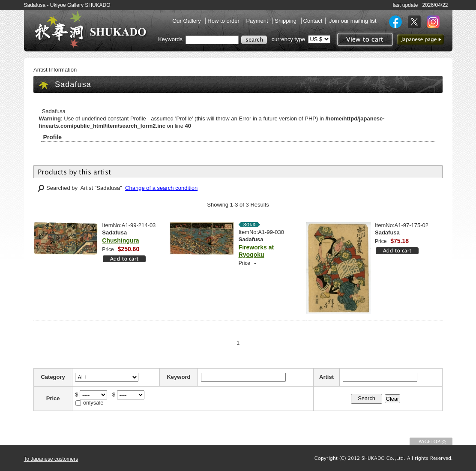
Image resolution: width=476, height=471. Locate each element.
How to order (224, 21)
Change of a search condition (161, 188)
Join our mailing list (353, 21)
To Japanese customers (51, 459)
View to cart (364, 39)
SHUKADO (90, 29)
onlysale (93, 403)
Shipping (286, 21)
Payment (258, 21)
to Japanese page (420, 39)
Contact (313, 21)
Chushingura (120, 240)
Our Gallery (187, 21)
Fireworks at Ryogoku (256, 251)
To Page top (431, 441)
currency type (288, 39)
